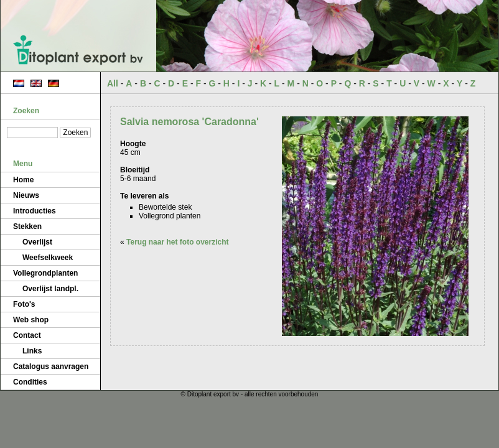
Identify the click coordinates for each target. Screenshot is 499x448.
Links (32, 351)
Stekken (27, 226)
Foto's (24, 304)
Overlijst (37, 242)
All (113, 83)
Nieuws (26, 195)
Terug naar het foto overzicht (177, 242)
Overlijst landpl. (50, 289)
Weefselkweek (48, 258)
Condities (30, 382)
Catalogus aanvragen (51, 366)
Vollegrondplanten (45, 273)
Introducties (35, 211)
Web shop (31, 320)
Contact (27, 335)
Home (23, 180)
